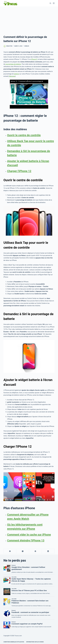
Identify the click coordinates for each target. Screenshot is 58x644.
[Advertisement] (29, 20)
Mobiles (27, 46)
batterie (16, 74)
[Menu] (54, 3)
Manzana (12, 76)
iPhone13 (34, 59)
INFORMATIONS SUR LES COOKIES (35, 642)
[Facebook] (10, 551)
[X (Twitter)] (23, 551)
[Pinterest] (35, 551)
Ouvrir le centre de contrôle (24, 135)
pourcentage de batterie (13, 64)
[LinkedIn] (48, 551)
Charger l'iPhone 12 (19, 171)
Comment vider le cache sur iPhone (29, 535)
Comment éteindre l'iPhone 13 (26, 540)
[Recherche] (50, 3)
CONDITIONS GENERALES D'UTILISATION (14, 642)
